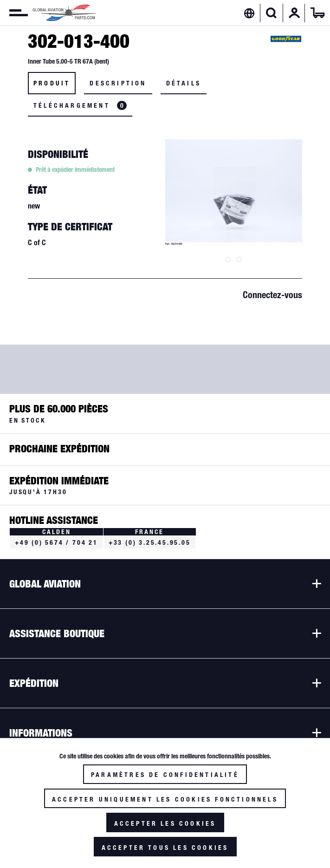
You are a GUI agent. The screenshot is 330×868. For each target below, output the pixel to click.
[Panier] (317, 13)
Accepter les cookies (165, 823)
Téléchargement (80, 105)
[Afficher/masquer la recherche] (271, 13)
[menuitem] (14, 13)
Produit (52, 83)
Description (118, 83)
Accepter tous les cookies (165, 848)
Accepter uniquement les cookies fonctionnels (165, 799)
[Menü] (14, 13)
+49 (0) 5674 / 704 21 (56, 542)
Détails (184, 83)
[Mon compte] (294, 13)
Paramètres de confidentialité (165, 775)
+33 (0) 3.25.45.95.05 (150, 542)
